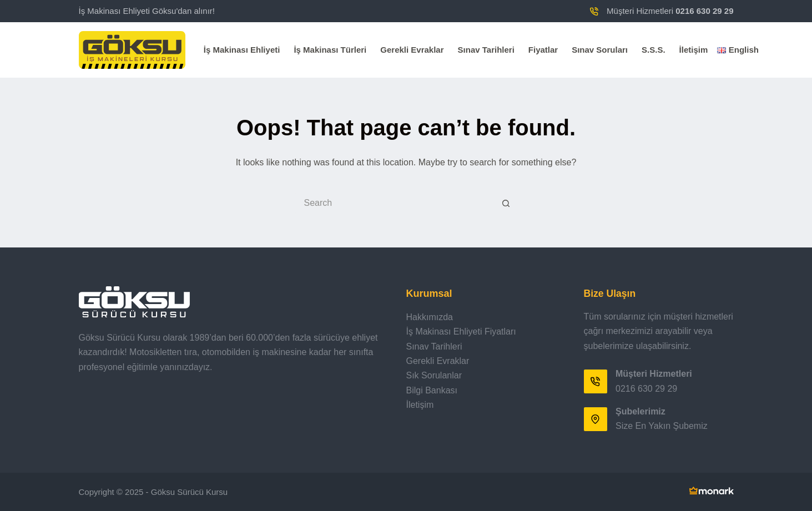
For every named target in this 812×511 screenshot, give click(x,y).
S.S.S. (654, 50)
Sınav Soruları (600, 50)
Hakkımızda (430, 317)
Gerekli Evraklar (412, 50)
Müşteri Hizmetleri (670, 11)
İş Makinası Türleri (330, 50)
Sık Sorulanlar (434, 375)
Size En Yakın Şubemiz (662, 426)
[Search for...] (395, 203)
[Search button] (506, 203)
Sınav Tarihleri (486, 50)
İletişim (694, 50)
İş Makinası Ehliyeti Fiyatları (461, 332)
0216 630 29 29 (646, 389)
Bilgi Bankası (432, 390)
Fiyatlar (543, 50)
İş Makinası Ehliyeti (242, 50)
